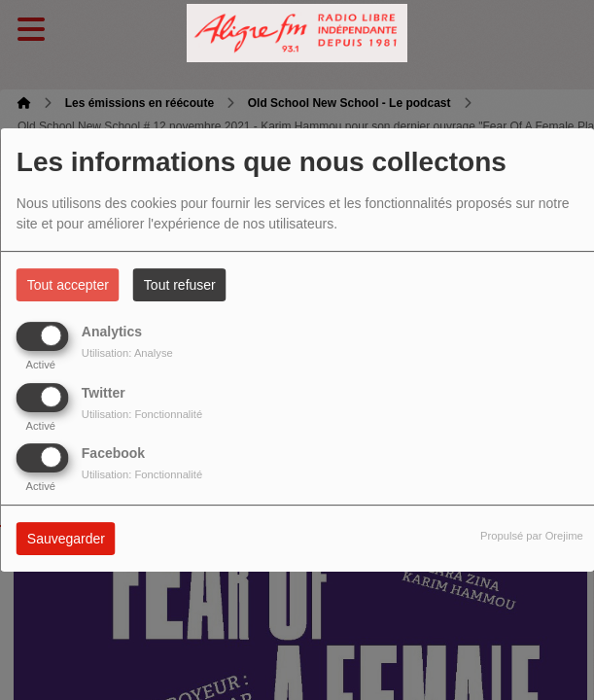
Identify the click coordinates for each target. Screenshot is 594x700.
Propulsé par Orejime (532, 536)
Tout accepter (68, 285)
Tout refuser (180, 285)
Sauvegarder (66, 539)
